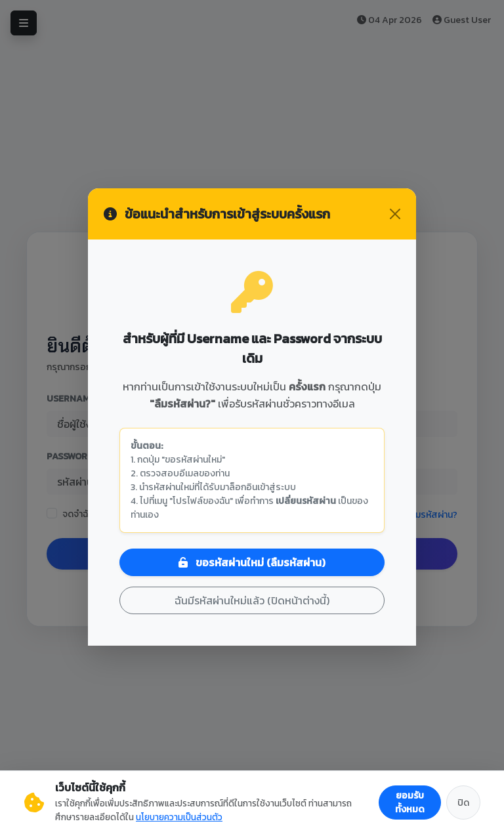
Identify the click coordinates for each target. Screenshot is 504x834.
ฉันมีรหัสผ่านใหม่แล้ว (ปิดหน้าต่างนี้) (252, 600)
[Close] (395, 214)
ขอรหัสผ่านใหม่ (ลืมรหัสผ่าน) (252, 562)
